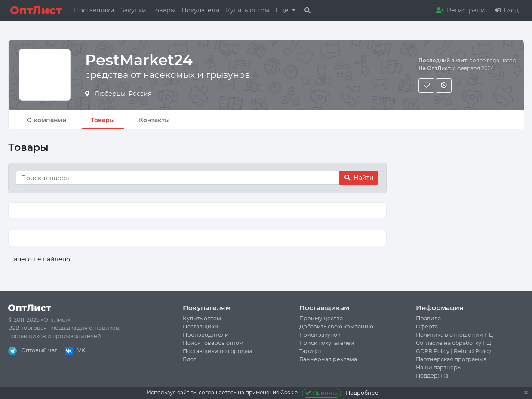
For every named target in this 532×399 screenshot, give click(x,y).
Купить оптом (248, 10)
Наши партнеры (439, 367)
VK (75, 350)
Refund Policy (472, 351)
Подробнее (362, 393)
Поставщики (94, 10)
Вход (507, 10)
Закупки (133, 10)
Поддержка (432, 376)
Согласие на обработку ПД (454, 343)
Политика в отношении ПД (454, 335)
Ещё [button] (283, 10)
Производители (206, 335)
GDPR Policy (433, 351)
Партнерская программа (451, 359)
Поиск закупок (320, 335)
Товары (164, 10)
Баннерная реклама (328, 359)
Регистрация (462, 10)
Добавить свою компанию (336, 327)
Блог (189, 359)
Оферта (427, 327)
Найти (359, 178)
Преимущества (321, 318)
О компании (47, 120)
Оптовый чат (33, 350)
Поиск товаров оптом (213, 343)
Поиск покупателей (327, 343)
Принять (321, 393)
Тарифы (311, 351)
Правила (428, 318)
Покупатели (201, 10)
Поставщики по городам (217, 351)
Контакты (154, 120)
